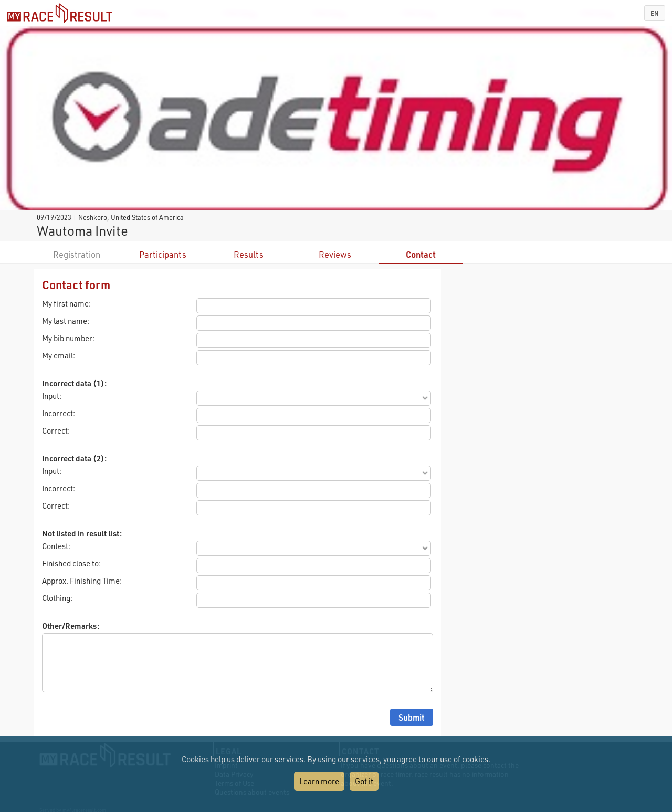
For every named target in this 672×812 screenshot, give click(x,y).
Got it (364, 781)
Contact (421, 254)
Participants (163, 254)
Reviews (335, 254)
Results (249, 254)
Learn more (319, 781)
